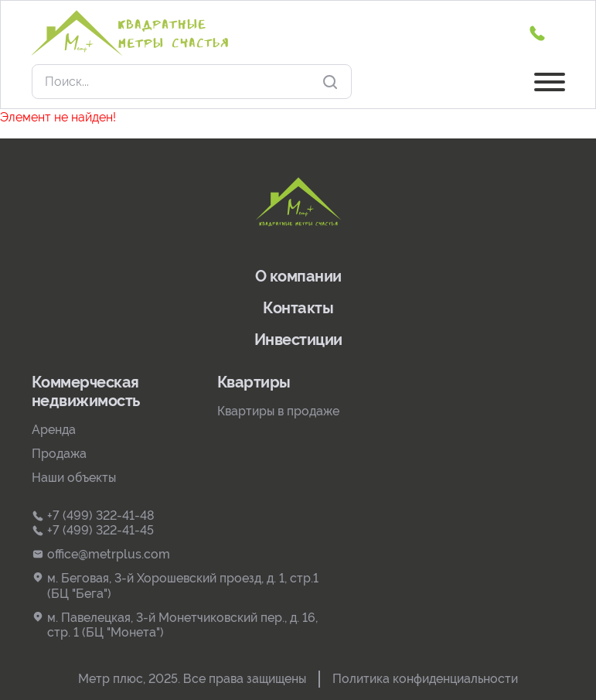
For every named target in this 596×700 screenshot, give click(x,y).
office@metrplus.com (101, 554)
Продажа (59, 454)
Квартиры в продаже (278, 411)
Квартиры (254, 382)
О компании (298, 276)
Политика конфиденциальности (425, 679)
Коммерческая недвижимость (86, 391)
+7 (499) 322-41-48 (93, 516)
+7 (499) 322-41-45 (93, 530)
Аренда (54, 430)
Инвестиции (298, 340)
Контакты (298, 308)
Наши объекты (74, 478)
